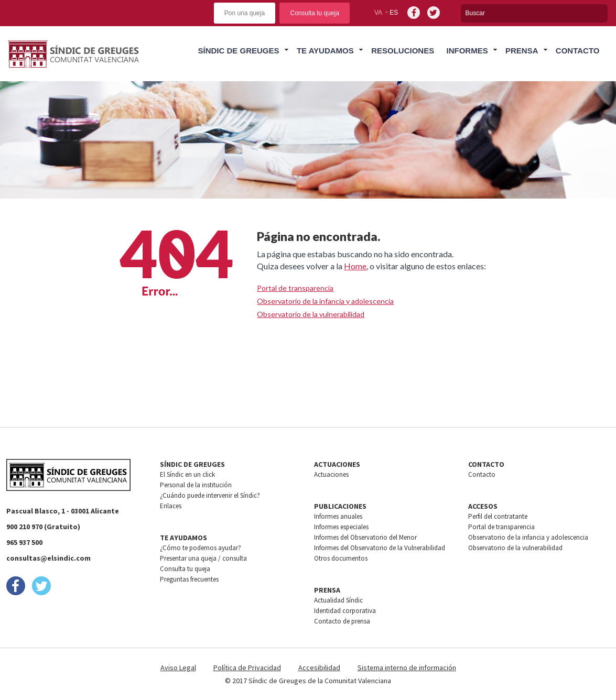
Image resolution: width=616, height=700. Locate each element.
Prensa (522, 51)
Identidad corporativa (345, 611)
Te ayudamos (325, 51)
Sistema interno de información (407, 668)
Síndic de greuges (239, 51)
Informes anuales (338, 516)
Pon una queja (245, 13)
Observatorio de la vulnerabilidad (311, 314)
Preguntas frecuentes (189, 579)
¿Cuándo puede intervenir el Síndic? (210, 495)
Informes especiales (341, 527)
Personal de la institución (196, 485)
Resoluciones (403, 51)
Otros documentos (341, 558)
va (378, 13)
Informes (467, 51)
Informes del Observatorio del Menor (365, 537)
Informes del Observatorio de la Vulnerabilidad (380, 548)
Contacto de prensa (342, 621)
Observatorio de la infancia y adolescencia (325, 301)
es (394, 13)
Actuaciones (331, 474)
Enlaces (171, 506)
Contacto (578, 51)
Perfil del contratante (498, 516)
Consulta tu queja (314, 13)
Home (355, 266)
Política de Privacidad (247, 668)
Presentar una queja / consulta (203, 558)
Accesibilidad (319, 668)
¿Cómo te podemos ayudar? (201, 548)
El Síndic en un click (187, 474)
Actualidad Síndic (338, 600)
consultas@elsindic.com (48, 558)
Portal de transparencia (295, 288)
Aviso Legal (178, 668)
